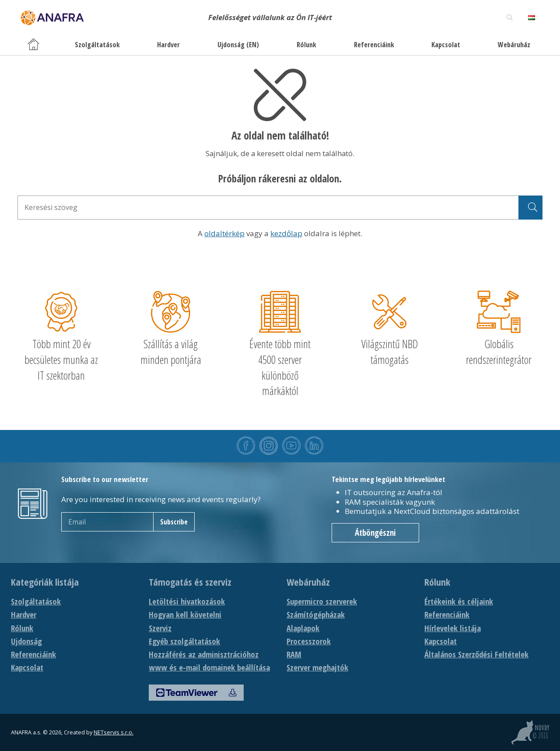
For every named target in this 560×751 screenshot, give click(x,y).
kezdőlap (286, 233)
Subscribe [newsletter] (174, 522)
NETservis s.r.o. (114, 732)
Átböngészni (375, 533)
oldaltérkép (224, 233)
